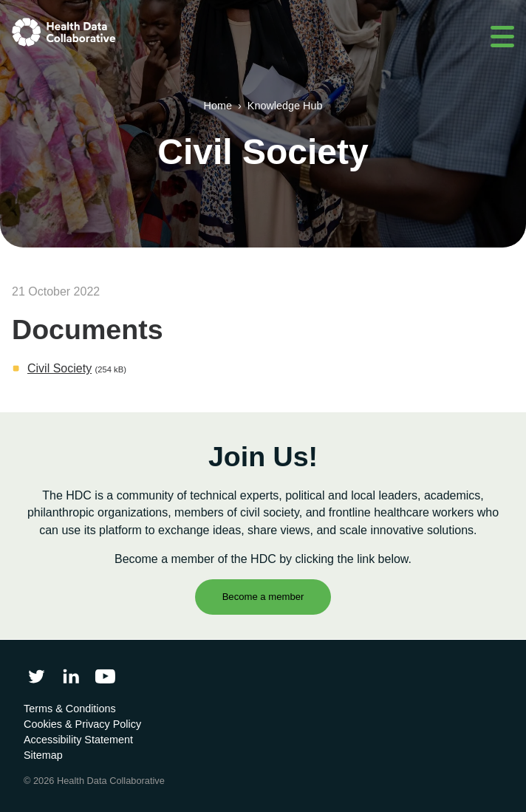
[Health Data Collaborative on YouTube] (105, 676)
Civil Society (59, 368)
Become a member (263, 597)
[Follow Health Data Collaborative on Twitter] (37, 676)
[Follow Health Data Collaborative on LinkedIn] (71, 676)
